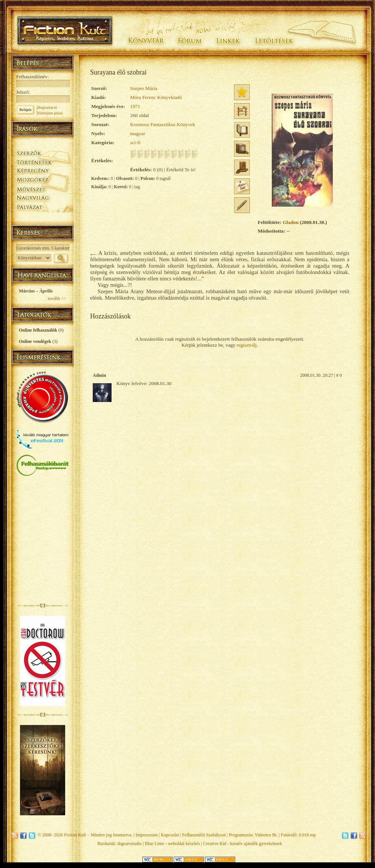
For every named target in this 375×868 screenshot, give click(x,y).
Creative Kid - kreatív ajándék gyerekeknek (243, 844)
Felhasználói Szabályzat (204, 835)
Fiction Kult (75, 835)
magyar (138, 133)
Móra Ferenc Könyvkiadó (156, 97)
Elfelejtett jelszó (50, 113)
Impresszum (147, 835)
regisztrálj (247, 345)
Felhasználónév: (33, 77)
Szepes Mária (144, 88)
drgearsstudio (130, 844)
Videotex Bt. (266, 835)
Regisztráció (47, 107)
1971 (135, 106)
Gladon (291, 222)
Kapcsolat (170, 835)
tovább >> (57, 298)
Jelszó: (23, 92)
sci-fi (135, 142)
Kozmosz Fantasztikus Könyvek (163, 124)
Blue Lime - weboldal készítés (172, 844)
